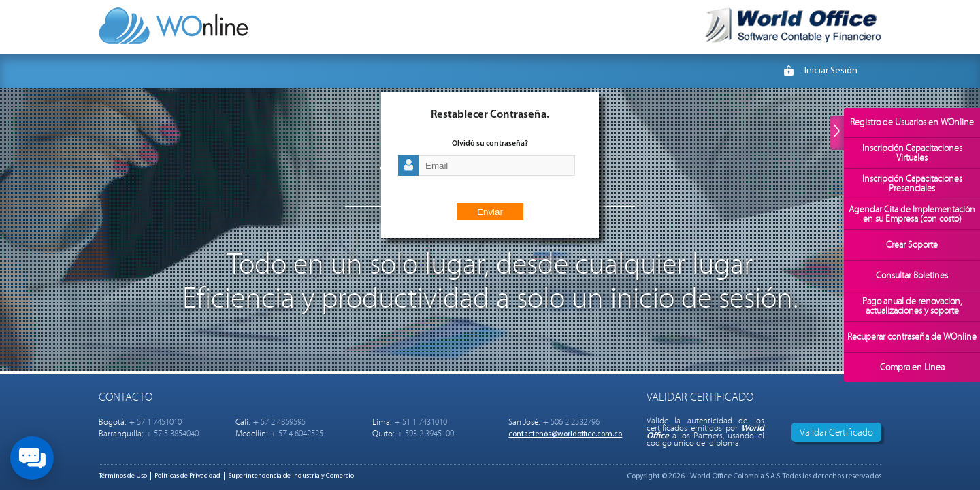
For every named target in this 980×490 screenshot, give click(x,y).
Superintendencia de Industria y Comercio (291, 476)
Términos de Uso (123, 476)
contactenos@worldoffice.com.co (565, 434)
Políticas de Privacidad (187, 476)
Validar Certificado (836, 432)
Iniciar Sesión (831, 71)
